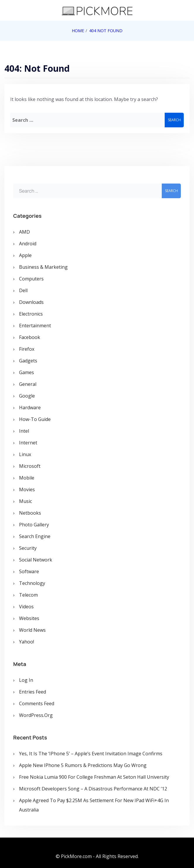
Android (28, 244)
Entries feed (33, 692)
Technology (32, 583)
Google (27, 396)
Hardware (30, 408)
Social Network (36, 560)
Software (29, 571)
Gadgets (28, 361)
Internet (28, 443)
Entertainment (35, 326)
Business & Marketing (43, 267)
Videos (26, 607)
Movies (27, 489)
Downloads (31, 302)
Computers (31, 279)
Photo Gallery (34, 525)
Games (27, 372)
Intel (24, 431)
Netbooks (30, 513)
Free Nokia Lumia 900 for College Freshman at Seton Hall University (94, 777)
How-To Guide (35, 419)
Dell (23, 290)
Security (28, 548)
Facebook (30, 337)
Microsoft (30, 466)
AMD (24, 232)
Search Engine (35, 536)
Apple (25, 255)
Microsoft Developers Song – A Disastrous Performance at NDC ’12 (93, 789)
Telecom (28, 595)
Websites (29, 618)
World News (32, 630)
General (28, 384)
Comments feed (37, 703)
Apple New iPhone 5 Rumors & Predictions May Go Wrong (83, 765)
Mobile (27, 478)
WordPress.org (36, 715)
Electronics (31, 314)
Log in (26, 680)
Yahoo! (27, 642)
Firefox (27, 349)
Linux (25, 454)
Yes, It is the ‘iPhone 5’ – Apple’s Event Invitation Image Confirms (91, 754)
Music (25, 501)
